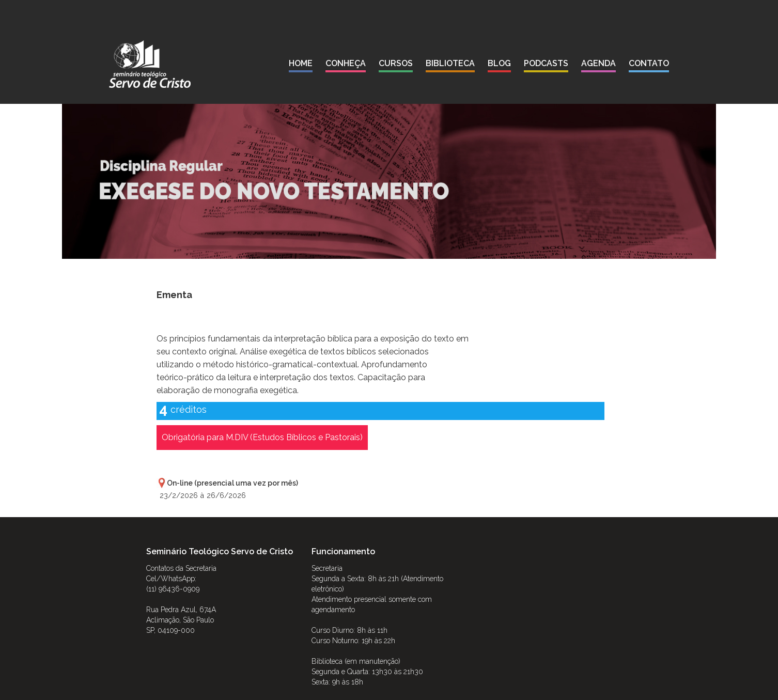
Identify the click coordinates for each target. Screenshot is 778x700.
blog (499, 63)
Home (301, 63)
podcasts (546, 63)
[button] (346, 65)
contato (649, 63)
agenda (598, 63)
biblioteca (450, 63)
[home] (150, 64)
